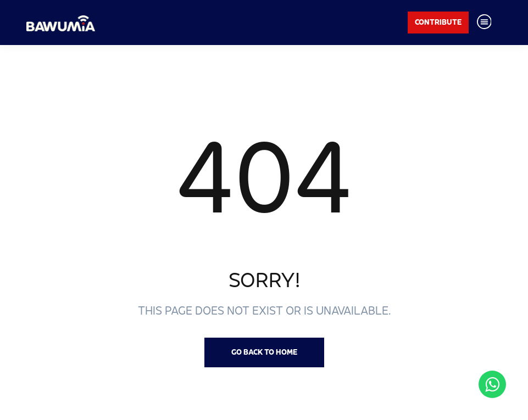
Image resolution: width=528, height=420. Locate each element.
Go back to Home (264, 352)
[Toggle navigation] (484, 23)
